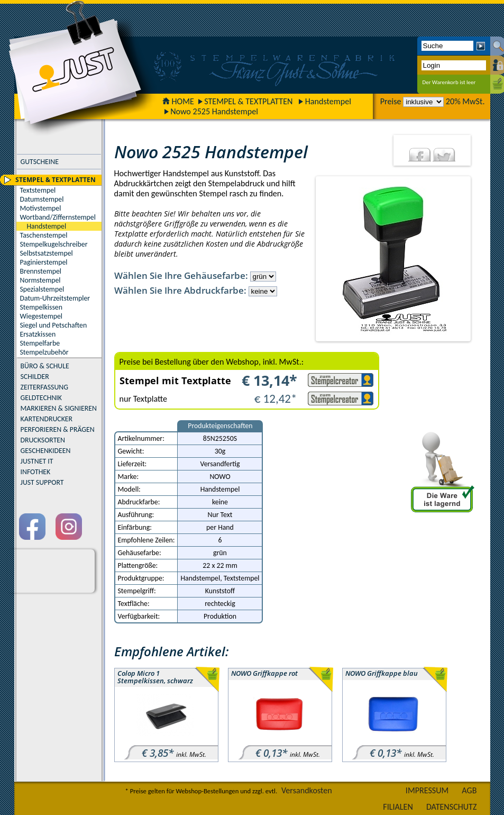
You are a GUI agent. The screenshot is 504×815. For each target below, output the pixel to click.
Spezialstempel (42, 289)
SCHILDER (35, 377)
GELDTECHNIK (41, 398)
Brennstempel (41, 271)
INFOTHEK (36, 472)
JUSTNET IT (37, 461)
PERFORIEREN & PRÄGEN (58, 429)
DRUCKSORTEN (43, 440)
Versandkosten (307, 790)
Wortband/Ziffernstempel (58, 217)
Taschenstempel (44, 235)
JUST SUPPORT (42, 482)
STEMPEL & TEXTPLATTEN (248, 101)
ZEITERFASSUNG (44, 387)
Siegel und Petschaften (54, 325)
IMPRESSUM (427, 790)
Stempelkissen (41, 307)
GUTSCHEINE (40, 162)
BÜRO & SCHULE (45, 366)
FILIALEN (398, 807)
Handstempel (328, 101)
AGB (469, 790)
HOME (178, 101)
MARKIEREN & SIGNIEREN (59, 408)
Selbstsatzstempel (47, 253)
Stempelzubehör (44, 352)
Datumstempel (42, 199)
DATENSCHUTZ (452, 807)
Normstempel (40, 280)
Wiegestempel (42, 316)
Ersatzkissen (38, 334)
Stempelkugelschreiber (54, 244)
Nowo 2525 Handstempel (214, 111)
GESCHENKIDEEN (46, 451)
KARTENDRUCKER (47, 419)
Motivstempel (41, 208)
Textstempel (38, 190)
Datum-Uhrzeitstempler (55, 298)
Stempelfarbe (40, 343)
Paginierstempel (44, 262)
